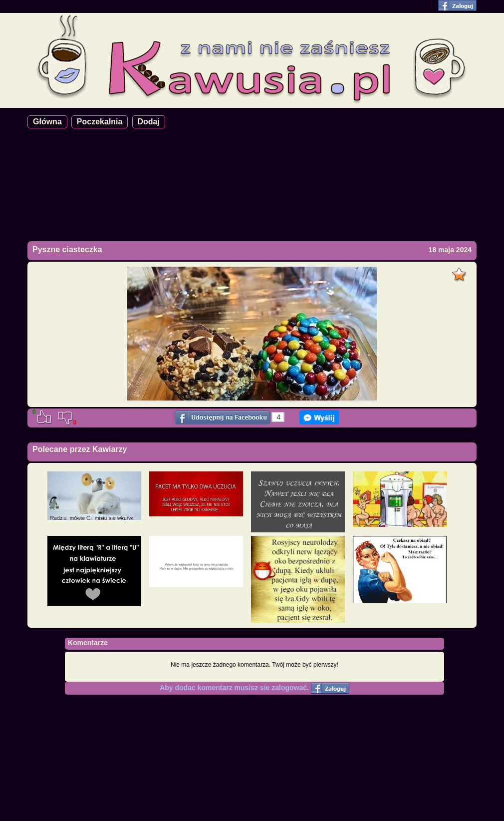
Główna (47, 122)
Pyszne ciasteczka (67, 249)
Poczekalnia (100, 122)
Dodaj (149, 122)
